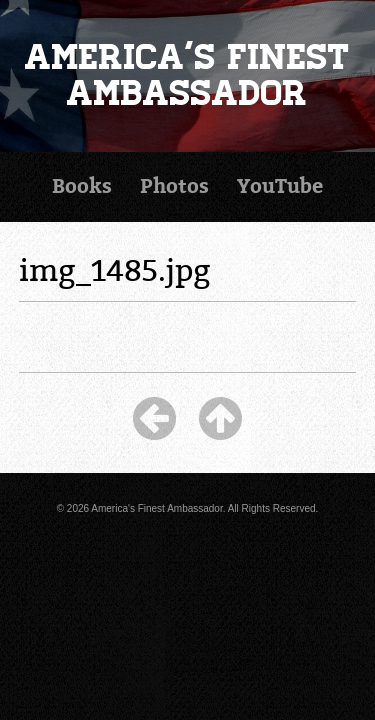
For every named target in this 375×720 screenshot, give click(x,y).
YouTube (280, 186)
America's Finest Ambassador (187, 75)
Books (82, 186)
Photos (174, 186)
